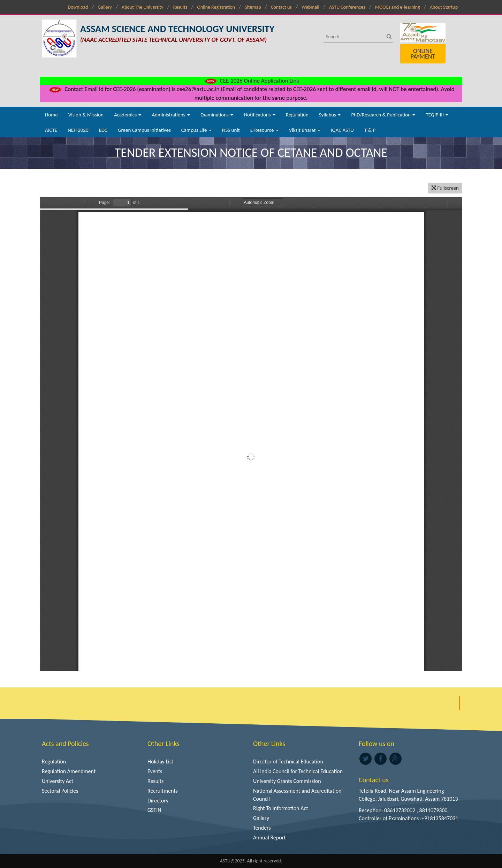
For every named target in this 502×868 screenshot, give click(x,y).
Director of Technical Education (288, 762)
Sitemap (253, 7)
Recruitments (163, 791)
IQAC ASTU (342, 130)
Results (180, 7)
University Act (58, 781)
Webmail (310, 7)
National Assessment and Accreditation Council (297, 795)
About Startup (444, 7)
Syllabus (330, 115)
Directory (158, 801)
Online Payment (423, 54)
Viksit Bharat (305, 130)
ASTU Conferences (347, 7)
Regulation (297, 115)
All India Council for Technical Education (298, 771)
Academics (128, 115)
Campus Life (196, 130)
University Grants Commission (287, 781)
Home (51, 115)
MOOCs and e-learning (398, 7)
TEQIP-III (437, 115)
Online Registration (216, 7)
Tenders (262, 828)
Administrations (171, 115)
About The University (142, 7)
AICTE (51, 130)
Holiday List (160, 762)
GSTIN (154, 810)
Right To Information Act (281, 808)
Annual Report (269, 837)
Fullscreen (445, 188)
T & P (370, 130)
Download (78, 7)
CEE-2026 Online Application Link (251, 81)
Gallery (105, 7)
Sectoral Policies (60, 791)
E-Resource (264, 130)
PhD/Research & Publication (383, 115)
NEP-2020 (78, 130)
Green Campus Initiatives (144, 130)
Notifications (260, 115)
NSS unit (231, 130)
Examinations (217, 115)
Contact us (281, 7)
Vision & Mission (86, 115)
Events (155, 771)
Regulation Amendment (69, 771)
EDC (103, 130)
